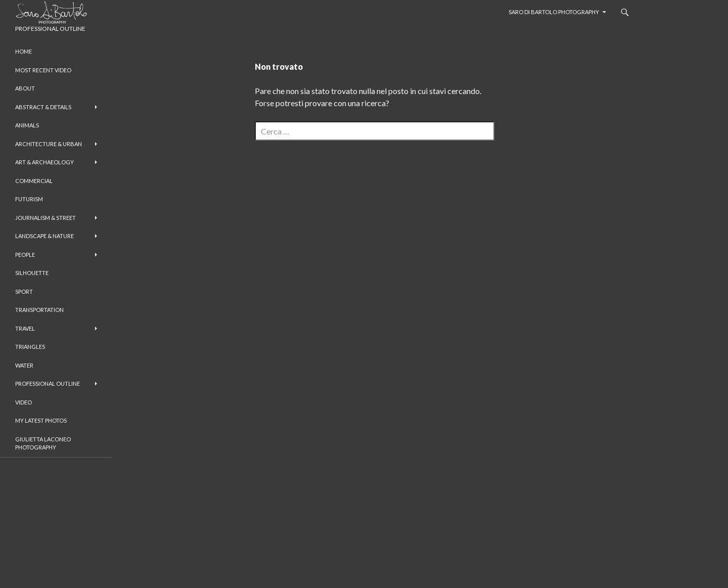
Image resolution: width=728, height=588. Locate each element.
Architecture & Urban (49, 144)
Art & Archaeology (44, 162)
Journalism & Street (45, 218)
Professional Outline (48, 383)
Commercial (34, 181)
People (25, 255)
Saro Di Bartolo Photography (554, 12)
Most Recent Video (43, 70)
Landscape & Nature (44, 236)
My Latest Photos (41, 420)
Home (24, 51)
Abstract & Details (43, 107)
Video (24, 402)
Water (24, 365)
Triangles (30, 347)
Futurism (29, 199)
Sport (24, 291)
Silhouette (32, 273)
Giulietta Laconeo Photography (43, 443)
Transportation (39, 310)
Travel (25, 328)
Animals (27, 125)
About (25, 88)
